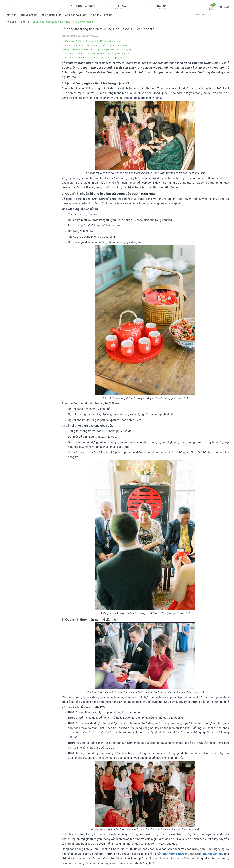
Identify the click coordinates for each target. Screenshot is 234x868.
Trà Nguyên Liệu (30, 15)
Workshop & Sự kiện (76, 15)
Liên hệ (108, 15)
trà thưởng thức (174, 854)
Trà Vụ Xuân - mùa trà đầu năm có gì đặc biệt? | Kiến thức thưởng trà (96, 49)
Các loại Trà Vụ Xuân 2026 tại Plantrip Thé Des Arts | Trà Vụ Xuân (95, 45)
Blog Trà (96, 15)
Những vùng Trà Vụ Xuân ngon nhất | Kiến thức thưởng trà (91, 41)
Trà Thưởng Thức (52, 15)
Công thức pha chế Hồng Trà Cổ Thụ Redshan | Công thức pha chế (95, 58)
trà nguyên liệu (213, 854)
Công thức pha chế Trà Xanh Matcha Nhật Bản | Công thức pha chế (95, 53)
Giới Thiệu (12, 15)
